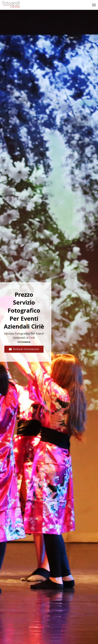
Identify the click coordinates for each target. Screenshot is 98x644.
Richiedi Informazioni (24, 349)
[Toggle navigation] (94, 5)
